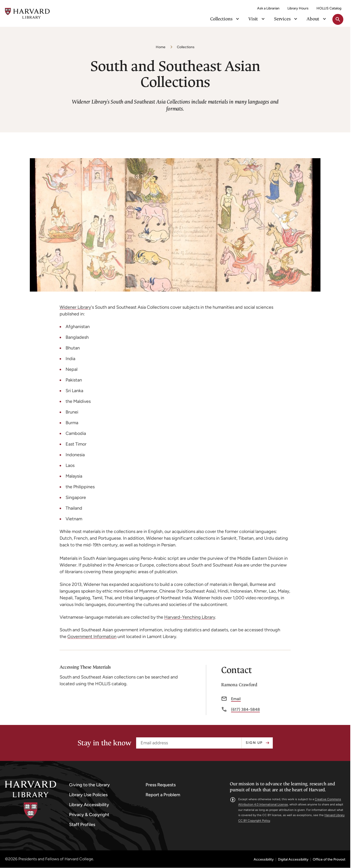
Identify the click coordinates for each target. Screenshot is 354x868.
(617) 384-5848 (245, 710)
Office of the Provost (329, 860)
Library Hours (298, 8)
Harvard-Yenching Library (190, 617)
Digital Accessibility (293, 860)
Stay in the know (104, 743)
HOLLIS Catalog (329, 8)
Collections (186, 47)
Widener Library (75, 307)
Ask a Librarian (268, 8)
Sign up (254, 743)
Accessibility (264, 860)
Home (161, 47)
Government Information (92, 637)
